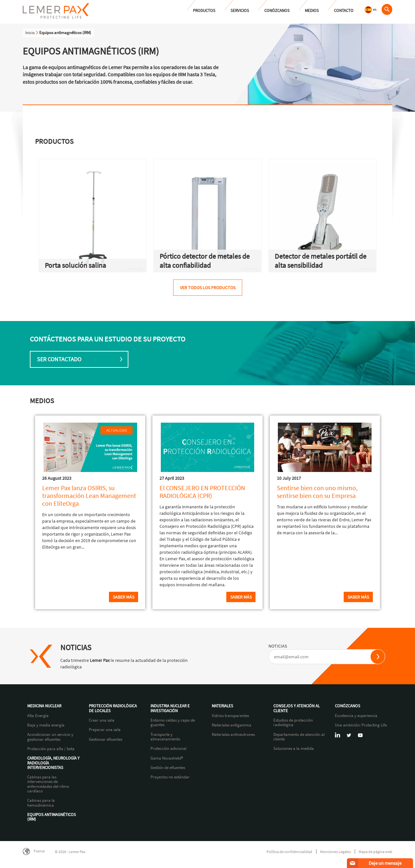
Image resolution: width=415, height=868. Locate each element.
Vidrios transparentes (230, 716)
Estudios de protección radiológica (293, 723)
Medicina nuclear (44, 706)
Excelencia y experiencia (356, 716)
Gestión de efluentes (168, 768)
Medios (312, 11)
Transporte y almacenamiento (165, 737)
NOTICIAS (278, 646)
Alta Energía (38, 716)
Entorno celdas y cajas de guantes (173, 723)
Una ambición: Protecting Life (361, 725)
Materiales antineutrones (233, 735)
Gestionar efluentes (106, 739)
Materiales (222, 706)
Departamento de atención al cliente (299, 737)
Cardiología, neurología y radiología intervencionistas (53, 763)
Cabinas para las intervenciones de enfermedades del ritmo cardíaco (48, 784)
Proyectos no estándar (170, 777)
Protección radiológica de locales (113, 708)
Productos (204, 11)
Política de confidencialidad (289, 852)
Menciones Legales (335, 852)
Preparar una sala (105, 730)
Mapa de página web (375, 852)
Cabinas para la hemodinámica (41, 803)
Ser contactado (59, 359)
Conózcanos (277, 11)
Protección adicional (168, 749)
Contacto (344, 11)
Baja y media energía (46, 725)
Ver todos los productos (208, 288)
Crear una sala (102, 720)
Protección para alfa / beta (51, 749)
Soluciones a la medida (294, 749)
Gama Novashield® (167, 758)
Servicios (240, 11)
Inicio (30, 33)
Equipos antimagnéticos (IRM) (52, 817)
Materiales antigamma (231, 725)
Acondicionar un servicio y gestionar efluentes (50, 737)
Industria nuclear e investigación (170, 708)
